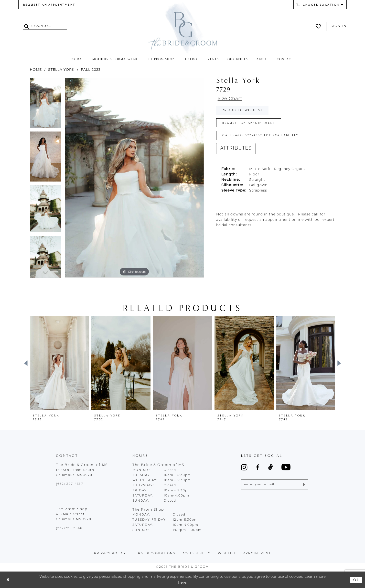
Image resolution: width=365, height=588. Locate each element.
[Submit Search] (27, 26)
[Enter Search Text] (45, 26)
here (182, 583)
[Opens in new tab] (315, 217)
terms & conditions (154, 554)
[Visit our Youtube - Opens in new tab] (286, 467)
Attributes (236, 150)
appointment (257, 554)
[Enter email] (275, 485)
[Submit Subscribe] (304, 485)
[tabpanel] (46, 105)
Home (36, 70)
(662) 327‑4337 (70, 484)
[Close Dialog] (8, 580)
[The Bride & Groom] (182, 27)
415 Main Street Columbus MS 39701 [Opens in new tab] (74, 517)
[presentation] (59, 363)
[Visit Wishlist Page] (320, 26)
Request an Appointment (250, 124)
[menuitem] (49, 5)
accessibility (197, 554)
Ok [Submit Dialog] (356, 580)
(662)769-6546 (69, 528)
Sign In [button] (339, 26)
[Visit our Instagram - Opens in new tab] (244, 467)
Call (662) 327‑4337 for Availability (262, 137)
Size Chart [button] (231, 99)
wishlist (227, 554)
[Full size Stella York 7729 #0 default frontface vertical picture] (134, 178)
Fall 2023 (91, 70)
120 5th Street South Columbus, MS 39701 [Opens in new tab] (75, 473)
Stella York (61, 70)
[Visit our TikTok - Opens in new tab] (270, 467)
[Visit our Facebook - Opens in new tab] (258, 467)
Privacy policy (110, 554)
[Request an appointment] (49, 5)
